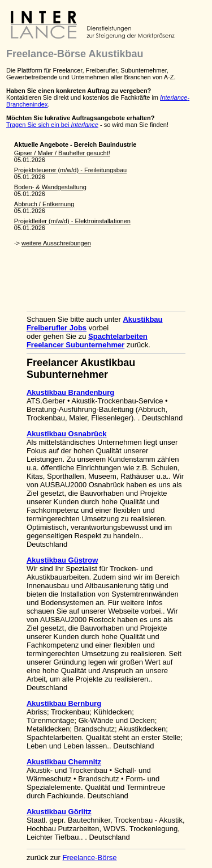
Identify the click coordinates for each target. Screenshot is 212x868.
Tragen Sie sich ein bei (52, 125)
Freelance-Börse (89, 858)
